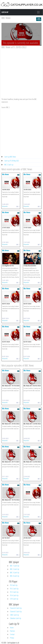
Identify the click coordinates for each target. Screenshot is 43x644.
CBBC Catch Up (14, 615)
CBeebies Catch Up (16, 618)
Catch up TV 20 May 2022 (12, 161)
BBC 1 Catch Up (15, 566)
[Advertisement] (21, 71)
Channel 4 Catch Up (16, 608)
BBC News (6, 18)
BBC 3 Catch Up (15, 573)
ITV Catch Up (14, 585)
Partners (12, 631)
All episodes (5, 206)
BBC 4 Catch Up (15, 576)
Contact (12, 634)
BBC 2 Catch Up (15, 569)
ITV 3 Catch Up (14, 592)
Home (12, 628)
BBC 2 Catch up (9, 165)
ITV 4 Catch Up (14, 595)
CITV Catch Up (14, 599)
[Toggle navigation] (38, 12)
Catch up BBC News (10, 157)
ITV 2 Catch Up (14, 589)
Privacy (12, 638)
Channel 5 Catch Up (16, 611)
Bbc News (6, 174)
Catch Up (5, 12)
